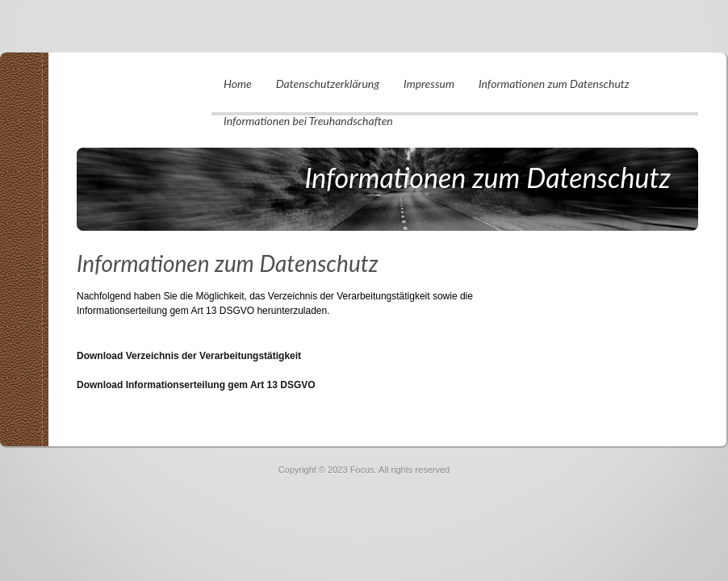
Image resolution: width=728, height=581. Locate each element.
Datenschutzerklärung (328, 84)
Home (238, 84)
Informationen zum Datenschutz (554, 84)
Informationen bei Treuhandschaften (308, 121)
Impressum (429, 84)
